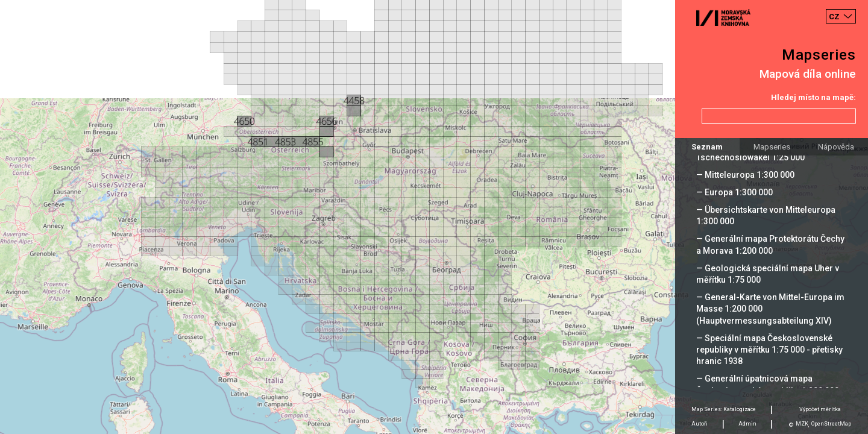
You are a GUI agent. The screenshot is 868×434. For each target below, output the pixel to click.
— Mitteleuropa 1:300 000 (745, 175)
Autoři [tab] (700, 424)
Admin (747, 424)
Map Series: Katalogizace (724, 409)
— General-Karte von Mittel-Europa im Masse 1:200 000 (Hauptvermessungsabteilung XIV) (770, 309)
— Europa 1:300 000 (734, 192)
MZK (802, 424)
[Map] (434, 217)
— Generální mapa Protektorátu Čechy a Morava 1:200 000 (770, 244)
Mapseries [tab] (772, 147)
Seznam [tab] (707, 147)
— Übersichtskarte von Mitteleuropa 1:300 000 (766, 215)
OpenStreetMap (831, 424)
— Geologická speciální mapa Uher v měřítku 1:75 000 (768, 274)
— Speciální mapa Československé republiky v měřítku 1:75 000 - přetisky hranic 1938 (769, 350)
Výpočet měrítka (820, 409)
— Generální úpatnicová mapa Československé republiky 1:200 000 (768, 384)
